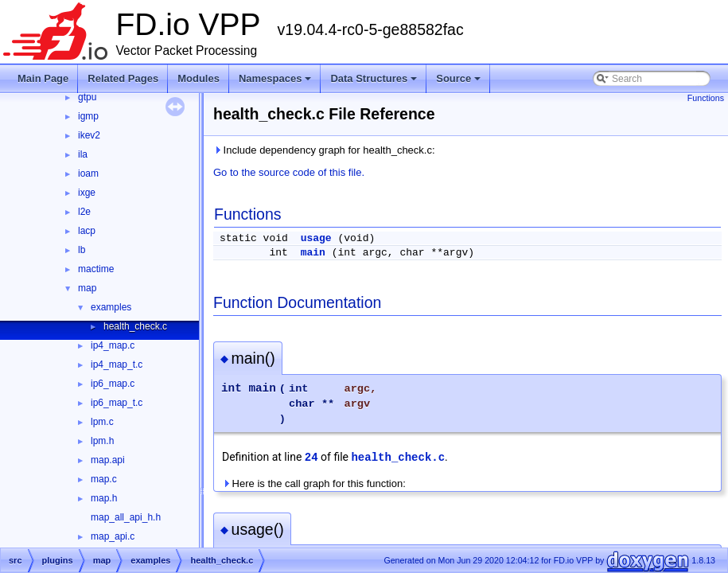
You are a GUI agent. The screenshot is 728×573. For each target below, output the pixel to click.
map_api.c (113, 536)
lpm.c (102, 422)
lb (82, 250)
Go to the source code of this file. (289, 172)
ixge (87, 193)
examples (111, 307)
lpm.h (102, 441)
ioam (88, 173)
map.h (104, 498)
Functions (706, 98)
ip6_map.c (113, 384)
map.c (104, 479)
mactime (96, 269)
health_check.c (135, 326)
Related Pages (123, 78)
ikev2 (89, 135)
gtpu (87, 97)
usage (316, 238)
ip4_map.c (113, 345)
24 (311, 458)
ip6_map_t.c (117, 403)
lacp (87, 231)
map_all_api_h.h (126, 517)
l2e (84, 212)
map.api (108, 460)
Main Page (43, 78)
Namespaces (276, 83)
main (313, 253)
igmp (88, 116)
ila (83, 154)
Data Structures (375, 83)
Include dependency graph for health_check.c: (324, 150)
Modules (199, 78)
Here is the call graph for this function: (314, 483)
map (87, 288)
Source (459, 83)
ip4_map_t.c (117, 364)
